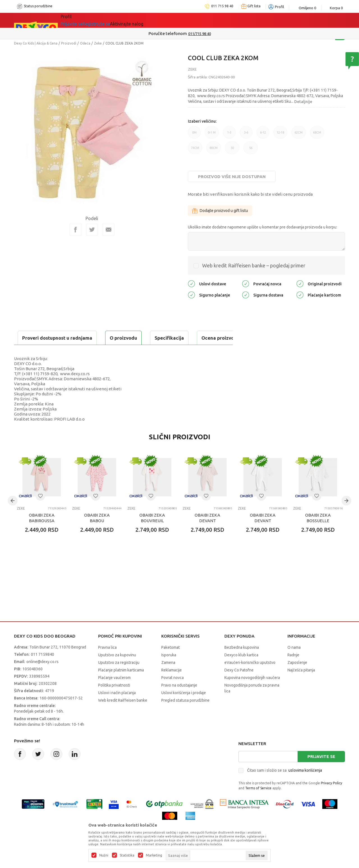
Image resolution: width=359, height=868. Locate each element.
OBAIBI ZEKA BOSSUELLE (318, 532)
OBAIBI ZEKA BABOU (97, 532)
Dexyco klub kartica (241, 669)
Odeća (85, 43)
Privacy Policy (332, 797)
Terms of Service (258, 802)
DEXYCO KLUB (139, 20)
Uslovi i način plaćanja (117, 707)
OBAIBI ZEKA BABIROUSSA (42, 532)
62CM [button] (299, 135)
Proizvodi (69, 43)
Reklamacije (172, 684)
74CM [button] (195, 150)
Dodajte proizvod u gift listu (220, 211)
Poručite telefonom (168, 33)
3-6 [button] (246, 135)
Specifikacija (82, 338)
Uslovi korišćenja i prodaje (184, 707)
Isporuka (169, 669)
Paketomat (171, 661)
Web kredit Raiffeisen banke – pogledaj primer (254, 265)
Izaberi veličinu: (202, 121)
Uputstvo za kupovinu (117, 669)
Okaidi (171, 20)
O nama (294, 661)
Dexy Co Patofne (239, 684)
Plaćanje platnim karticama (121, 684)
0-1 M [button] (212, 135)
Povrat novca (172, 692)
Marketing (154, 855)
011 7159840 (42, 668)
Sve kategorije (80, 20)
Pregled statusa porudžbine (185, 714)
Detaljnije (303, 102)
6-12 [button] (263, 135)
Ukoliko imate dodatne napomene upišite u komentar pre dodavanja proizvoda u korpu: (263, 227)
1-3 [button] (229, 135)
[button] (40, 510)
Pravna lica (107, 661)
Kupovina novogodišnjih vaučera (252, 692)
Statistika (127, 855)
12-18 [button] (280, 135)
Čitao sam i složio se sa (285, 784)
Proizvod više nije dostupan (232, 177)
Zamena (168, 676)
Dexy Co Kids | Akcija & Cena (36, 43)
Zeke (98, 43)
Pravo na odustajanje (179, 699)
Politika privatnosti (114, 699)
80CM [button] (214, 150)
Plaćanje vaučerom (114, 692)
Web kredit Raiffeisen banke (123, 714)
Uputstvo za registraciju (119, 676)
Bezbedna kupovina (242, 661)
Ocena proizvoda (134, 338)
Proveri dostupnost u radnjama (58, 352)
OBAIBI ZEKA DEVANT (207, 532)
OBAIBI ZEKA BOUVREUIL (152, 532)
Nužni (104, 855)
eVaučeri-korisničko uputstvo (250, 676)
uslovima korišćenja (305, 784)
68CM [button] (317, 135)
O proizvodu (36, 338)
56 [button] (251, 150)
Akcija (109, 20)
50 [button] (232, 150)
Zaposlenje (297, 676)
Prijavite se (321, 770)
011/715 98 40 (200, 34)
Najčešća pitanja (301, 684)
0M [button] (194, 135)
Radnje (293, 669)
